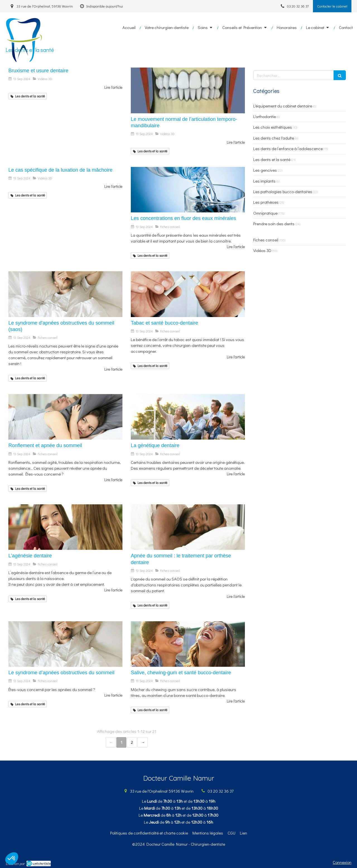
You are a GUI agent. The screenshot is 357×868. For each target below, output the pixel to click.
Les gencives (265, 170)
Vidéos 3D (262, 250)
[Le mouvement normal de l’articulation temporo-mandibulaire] (188, 90)
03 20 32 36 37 (220, 791)
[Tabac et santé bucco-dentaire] (188, 294)
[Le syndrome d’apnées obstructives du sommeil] (65, 644)
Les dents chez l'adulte (274, 138)
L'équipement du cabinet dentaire (283, 106)
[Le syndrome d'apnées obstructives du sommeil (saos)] (65, 294)
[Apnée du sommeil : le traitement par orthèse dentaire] (188, 527)
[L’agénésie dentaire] (65, 527)
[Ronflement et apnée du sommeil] (65, 417)
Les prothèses (266, 202)
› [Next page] (143, 742)
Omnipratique (265, 213)
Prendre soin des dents (274, 224)
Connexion (342, 862)
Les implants (264, 181)
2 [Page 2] (132, 742)
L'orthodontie (265, 116)
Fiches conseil (266, 240)
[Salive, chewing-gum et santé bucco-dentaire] (188, 644)
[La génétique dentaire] (188, 417)
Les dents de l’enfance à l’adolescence (288, 148)
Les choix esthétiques (273, 127)
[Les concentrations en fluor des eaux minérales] (188, 190)
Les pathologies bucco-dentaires (283, 191)
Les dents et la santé (272, 159)
